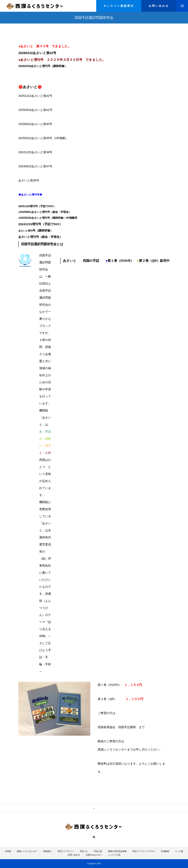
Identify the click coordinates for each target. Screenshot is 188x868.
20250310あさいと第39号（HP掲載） (43, 138)
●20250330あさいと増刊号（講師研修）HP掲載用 (48, 218)
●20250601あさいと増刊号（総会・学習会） (45, 212)
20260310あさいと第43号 (37, 53)
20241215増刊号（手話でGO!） (41, 224)
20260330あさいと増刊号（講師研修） (43, 66)
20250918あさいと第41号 (35, 110)
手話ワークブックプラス (144, 851)
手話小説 (98, 851)
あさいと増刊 (25, 231)
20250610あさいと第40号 (35, 124)
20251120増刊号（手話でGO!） (37, 206)
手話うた (84, 851)
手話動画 (165, 851)
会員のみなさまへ (94, 855)
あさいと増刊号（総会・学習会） (40, 237)
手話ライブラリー (66, 851)
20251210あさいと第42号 (35, 96)
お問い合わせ (74, 855)
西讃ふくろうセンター (27, 851)
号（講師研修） (43, 230)
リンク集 (179, 851)
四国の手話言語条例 (117, 851)
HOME (8, 851)
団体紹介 (47, 851)
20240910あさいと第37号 (35, 166)
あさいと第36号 (29, 180)
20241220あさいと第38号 (35, 152)
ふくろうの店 (114, 855)
